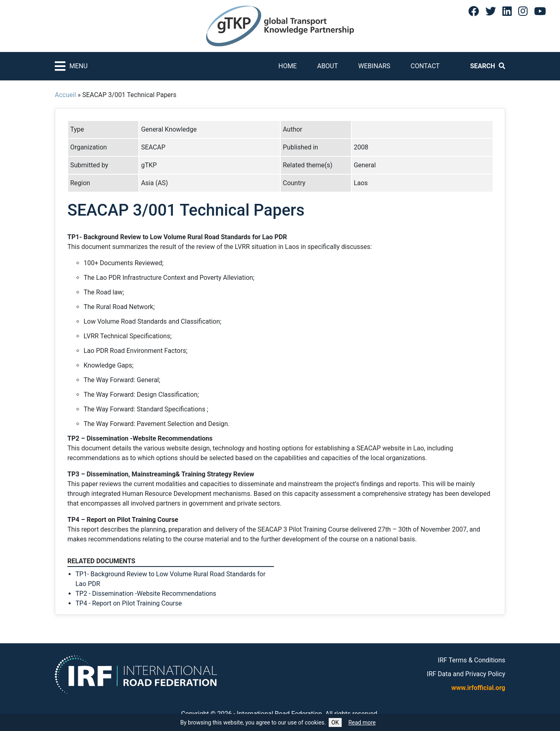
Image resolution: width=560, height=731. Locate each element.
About (327, 66)
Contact (425, 66)
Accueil (65, 95)
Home (288, 66)
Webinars (374, 66)
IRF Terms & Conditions (472, 660)
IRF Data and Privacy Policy (466, 674)
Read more (362, 722)
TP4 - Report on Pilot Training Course (129, 603)
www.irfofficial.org (478, 688)
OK (335, 722)
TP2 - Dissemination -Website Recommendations (146, 594)
